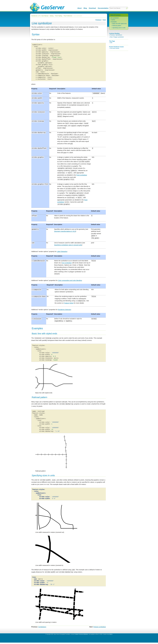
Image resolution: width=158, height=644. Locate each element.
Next (104, 20)
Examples (114, 22)
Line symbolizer (115, 18)
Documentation (103, 8)
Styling (52, 16)
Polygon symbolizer (100, 628)
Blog (85, 8)
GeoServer (47, 8)
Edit (111, 43)
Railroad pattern (117, 26)
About (80, 8)
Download (92, 8)
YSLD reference (68, 16)
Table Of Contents (115, 15)
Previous (98, 20)
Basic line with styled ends (120, 24)
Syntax (113, 20)
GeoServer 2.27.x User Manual (40, 16)
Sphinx (111, 636)
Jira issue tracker (115, 48)
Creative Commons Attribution (81, 636)
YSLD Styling (58, 16)
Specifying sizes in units (119, 28)
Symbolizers (42, 628)
